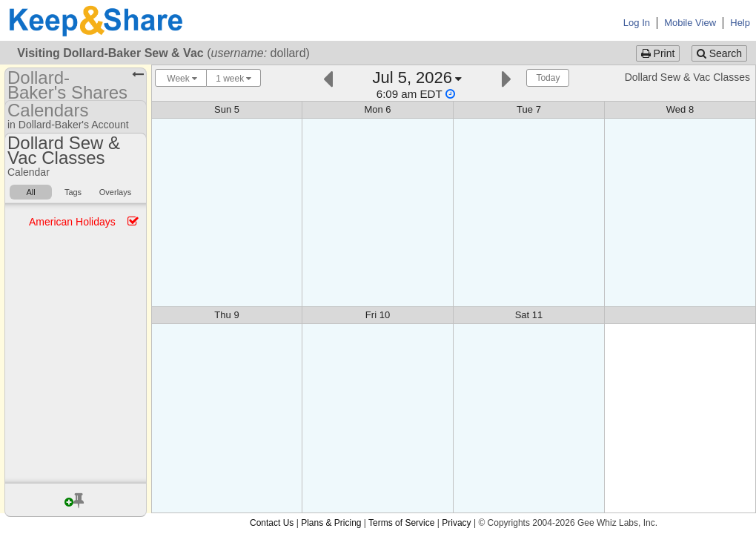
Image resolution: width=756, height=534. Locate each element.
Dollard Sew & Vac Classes (687, 77)
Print (658, 53)
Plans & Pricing (331, 523)
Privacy (456, 523)
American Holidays (72, 222)
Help (740, 23)
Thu (226, 315)
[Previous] (328, 78)
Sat (529, 315)
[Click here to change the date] (417, 84)
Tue (529, 109)
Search (719, 53)
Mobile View (690, 23)
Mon (377, 109)
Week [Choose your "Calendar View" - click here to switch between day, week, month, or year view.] (181, 79)
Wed (680, 109)
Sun (227, 109)
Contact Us (272, 523)
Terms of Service (401, 523)
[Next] (507, 78)
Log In (637, 23)
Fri (378, 315)
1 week (233, 79)
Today (548, 78)
